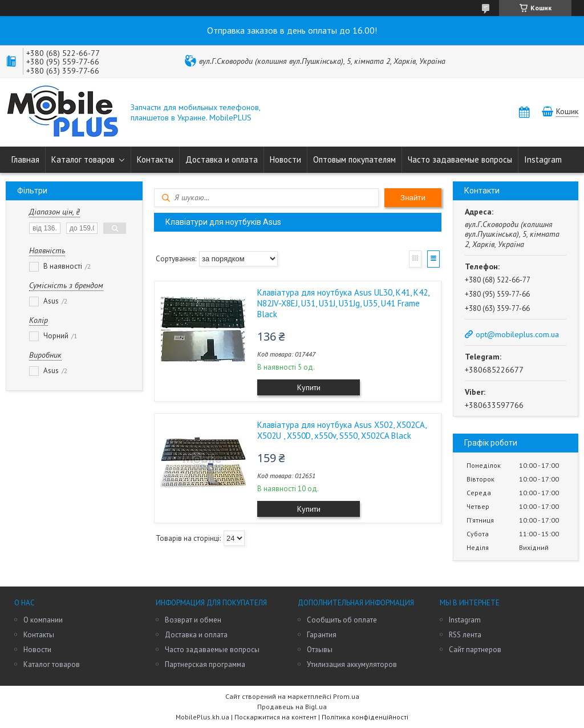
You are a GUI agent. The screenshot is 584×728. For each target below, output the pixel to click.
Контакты (155, 159)
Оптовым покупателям (354, 159)
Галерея (415, 259)
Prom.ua (346, 696)
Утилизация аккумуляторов (352, 664)
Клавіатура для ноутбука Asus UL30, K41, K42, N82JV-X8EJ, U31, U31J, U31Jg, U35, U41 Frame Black (343, 303)
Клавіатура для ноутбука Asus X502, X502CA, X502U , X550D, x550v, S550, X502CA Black (342, 430)
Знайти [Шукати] (413, 198)
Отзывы (320, 650)
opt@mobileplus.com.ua (517, 334)
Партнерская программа (205, 664)
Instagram (543, 159)
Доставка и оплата (222, 159)
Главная (25, 159)
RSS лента (465, 635)
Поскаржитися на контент (275, 717)
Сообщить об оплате (342, 620)
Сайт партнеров (475, 650)
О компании (43, 620)
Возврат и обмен (193, 620)
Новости (285, 159)
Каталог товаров (83, 159)
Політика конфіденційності (365, 717)
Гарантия (322, 635)
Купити (309, 387)
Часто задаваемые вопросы (460, 159)
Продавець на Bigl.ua (292, 707)
